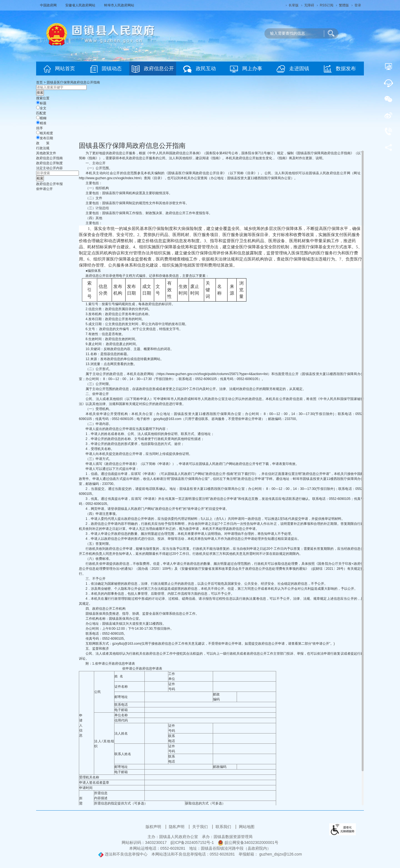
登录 (358, 5)
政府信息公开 (153, 69)
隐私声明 (177, 827)
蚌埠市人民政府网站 (119, 5)
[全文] (38, 107)
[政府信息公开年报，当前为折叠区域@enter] (49, 184)
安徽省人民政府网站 (81, 5)
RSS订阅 (327, 5)
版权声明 (154, 827)
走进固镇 (293, 69)
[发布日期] (38, 137)
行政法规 (43, 148)
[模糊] (38, 117)
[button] (294, 5)
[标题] (38, 103)
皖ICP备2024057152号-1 (192, 842)
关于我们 (201, 827)
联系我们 (224, 827)
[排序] (38, 132)
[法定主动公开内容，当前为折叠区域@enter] (49, 168)
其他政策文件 (46, 153)
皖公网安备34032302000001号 (248, 842)
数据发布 (340, 69)
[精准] (38, 122)
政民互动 (199, 69)
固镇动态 (106, 69)
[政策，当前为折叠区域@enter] (43, 143)
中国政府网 (49, 5)
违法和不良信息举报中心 (123, 854)
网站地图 (247, 827)
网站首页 (59, 69)
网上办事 (246, 69)
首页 (39, 82)
